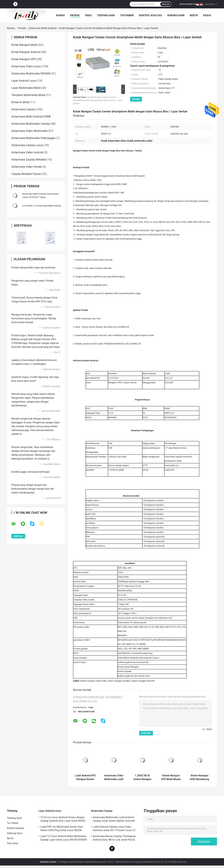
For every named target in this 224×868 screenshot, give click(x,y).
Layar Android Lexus (24, 81)
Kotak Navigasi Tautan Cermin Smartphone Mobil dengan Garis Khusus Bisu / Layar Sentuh (98, 100)
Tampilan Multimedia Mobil (28, 95)
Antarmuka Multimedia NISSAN (31, 74)
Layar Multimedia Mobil (26, 88)
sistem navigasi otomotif (143, 681)
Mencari (166, 4)
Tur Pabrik (127, 15)
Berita (194, 15)
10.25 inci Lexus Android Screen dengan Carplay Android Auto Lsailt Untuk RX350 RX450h (63, 820)
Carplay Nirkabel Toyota (26, 174)
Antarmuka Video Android (27, 152)
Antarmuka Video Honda (27, 167)
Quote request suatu (189, 4)
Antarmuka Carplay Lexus (27, 145)
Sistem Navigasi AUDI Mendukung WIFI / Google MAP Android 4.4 (199, 777)
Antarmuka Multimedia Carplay (31, 124)
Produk (75, 15)
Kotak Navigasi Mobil (24, 45)
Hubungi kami (176, 15)
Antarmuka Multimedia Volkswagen (33, 138)
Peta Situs (13, 843)
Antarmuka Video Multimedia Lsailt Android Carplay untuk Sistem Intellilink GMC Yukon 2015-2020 (114, 777)
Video (88, 15)
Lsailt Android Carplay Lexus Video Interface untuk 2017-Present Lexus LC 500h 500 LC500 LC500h (114, 829)
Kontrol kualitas (150, 15)
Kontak (136, 99)
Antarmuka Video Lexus (26, 66)
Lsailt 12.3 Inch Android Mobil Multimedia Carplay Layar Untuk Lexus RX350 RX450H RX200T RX (64, 838)
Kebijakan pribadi (48, 862)
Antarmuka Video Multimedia (29, 131)
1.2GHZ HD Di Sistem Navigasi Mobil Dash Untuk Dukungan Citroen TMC (142, 777)
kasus (207, 15)
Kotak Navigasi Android (26, 52)
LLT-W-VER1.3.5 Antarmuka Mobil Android (42, 206)
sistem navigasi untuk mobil (93, 681)
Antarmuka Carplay (23, 109)
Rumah (60, 15)
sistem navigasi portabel (119, 681)
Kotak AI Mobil (20, 102)
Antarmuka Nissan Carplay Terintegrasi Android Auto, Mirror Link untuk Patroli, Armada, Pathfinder (114, 838)
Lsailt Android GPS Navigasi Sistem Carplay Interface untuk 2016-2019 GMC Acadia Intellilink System (85, 777)
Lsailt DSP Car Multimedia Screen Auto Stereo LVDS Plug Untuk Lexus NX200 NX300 (62, 829)
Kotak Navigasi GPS (24, 59)
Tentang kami (106, 15)
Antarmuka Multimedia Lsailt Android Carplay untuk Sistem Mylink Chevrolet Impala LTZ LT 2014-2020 (114, 820)
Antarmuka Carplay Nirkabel (29, 160)
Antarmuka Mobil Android (43, 28)
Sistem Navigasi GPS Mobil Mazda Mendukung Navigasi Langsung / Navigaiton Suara (171, 777)
